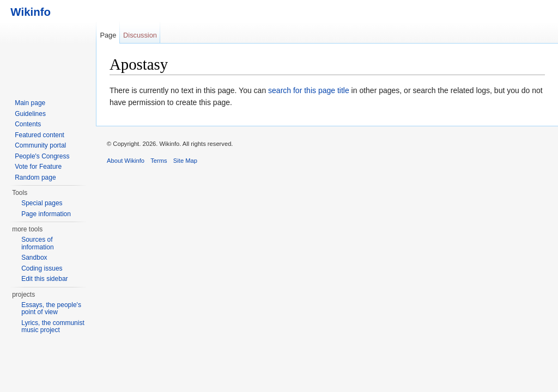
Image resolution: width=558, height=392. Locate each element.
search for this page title (309, 90)
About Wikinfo (126, 161)
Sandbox (34, 258)
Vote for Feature (38, 167)
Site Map (185, 161)
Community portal (40, 145)
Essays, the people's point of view (51, 309)
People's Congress (42, 156)
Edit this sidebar (44, 279)
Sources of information (37, 243)
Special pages (42, 203)
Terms (159, 161)
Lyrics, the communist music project (53, 327)
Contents (28, 124)
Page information (46, 214)
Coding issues (42, 268)
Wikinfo (28, 12)
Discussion (140, 35)
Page (108, 35)
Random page (35, 177)
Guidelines (30, 114)
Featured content (40, 135)
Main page (30, 103)
